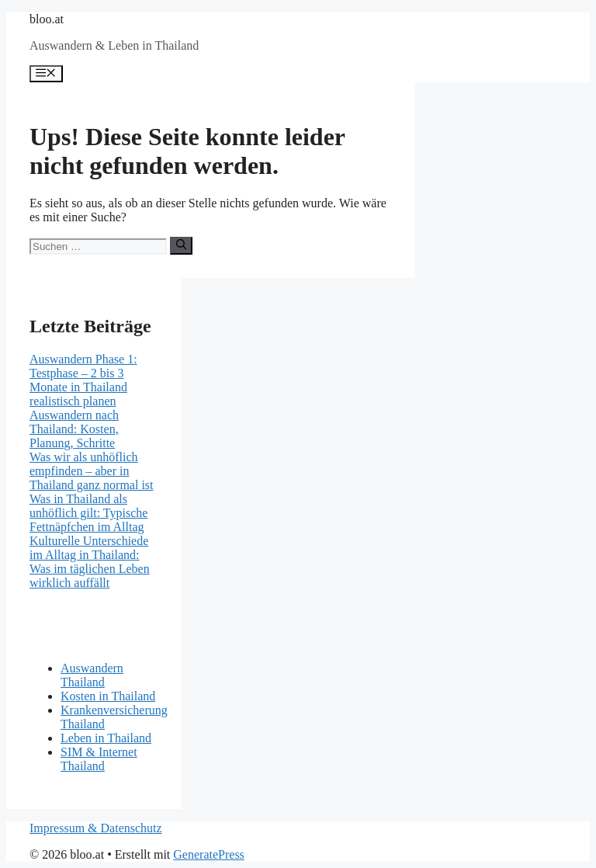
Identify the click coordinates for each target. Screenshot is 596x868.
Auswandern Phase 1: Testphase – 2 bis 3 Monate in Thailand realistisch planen (83, 380)
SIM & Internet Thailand (99, 759)
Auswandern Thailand (92, 675)
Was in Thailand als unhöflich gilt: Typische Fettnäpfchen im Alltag (88, 513)
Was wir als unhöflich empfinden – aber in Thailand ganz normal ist (92, 471)
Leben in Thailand (106, 738)
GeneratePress (209, 854)
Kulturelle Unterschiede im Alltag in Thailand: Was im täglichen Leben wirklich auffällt (90, 562)
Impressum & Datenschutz (96, 828)
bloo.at (47, 19)
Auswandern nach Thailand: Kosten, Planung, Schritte (74, 429)
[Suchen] (181, 245)
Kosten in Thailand (108, 696)
